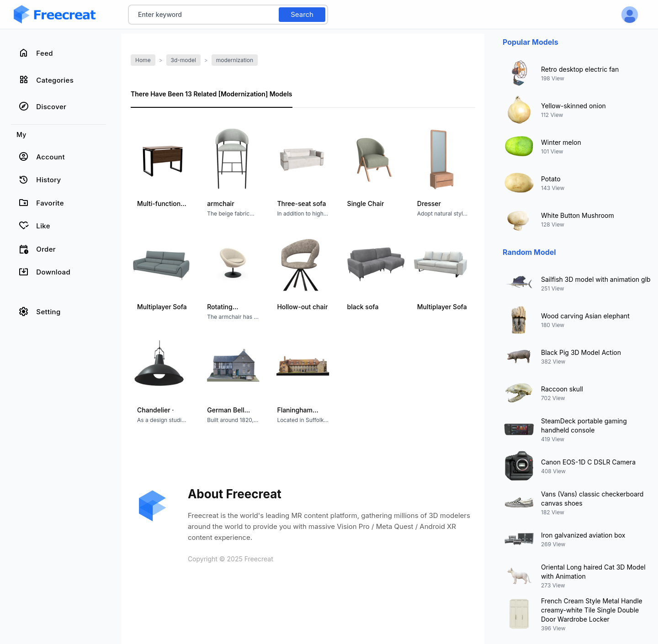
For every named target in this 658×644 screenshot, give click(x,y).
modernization (235, 60)
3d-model (183, 60)
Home (143, 60)
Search (302, 14)
